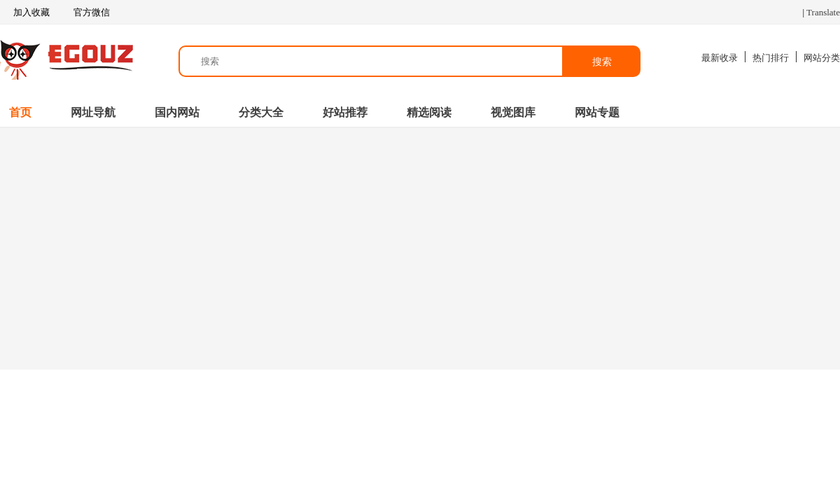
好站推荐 (345, 112)
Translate (823, 12)
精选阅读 (429, 112)
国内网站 (177, 112)
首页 (20, 112)
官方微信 (91, 13)
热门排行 (771, 58)
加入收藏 (25, 13)
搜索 (602, 62)
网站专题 (597, 112)
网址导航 (93, 112)
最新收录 (720, 58)
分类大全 (261, 112)
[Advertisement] (420, 247)
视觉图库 (513, 112)
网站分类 (822, 58)
